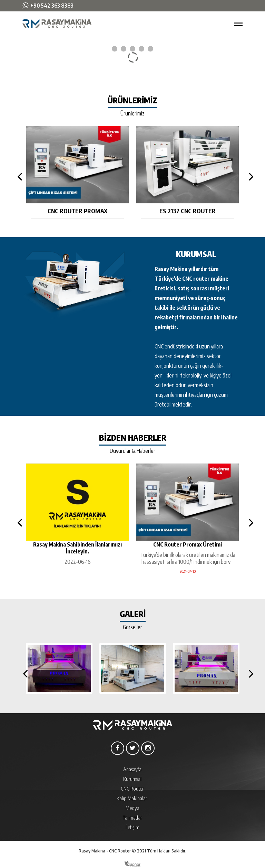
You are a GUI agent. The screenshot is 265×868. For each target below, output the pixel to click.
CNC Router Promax (77, 211)
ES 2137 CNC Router (188, 211)
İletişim (132, 827)
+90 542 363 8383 (52, 6)
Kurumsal (132, 779)
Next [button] (249, 176)
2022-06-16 (78, 562)
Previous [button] (18, 176)
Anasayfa (132, 769)
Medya (132, 808)
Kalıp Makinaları (132, 798)
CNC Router (132, 788)
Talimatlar (132, 818)
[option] (77, 172)
